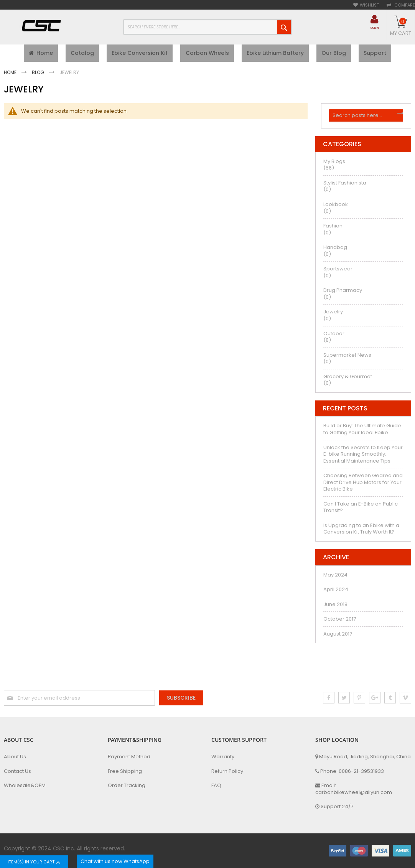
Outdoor (334, 335)
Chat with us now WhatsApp (115, 861)
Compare (404, 5)
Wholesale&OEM (25, 786)
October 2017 (340, 621)
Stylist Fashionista (345, 185)
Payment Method (129, 757)
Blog (39, 74)
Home (11, 74)
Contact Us (17, 771)
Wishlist (369, 5)
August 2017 (338, 636)
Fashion (333, 228)
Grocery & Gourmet (348, 378)
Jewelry (333, 314)
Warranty (223, 757)
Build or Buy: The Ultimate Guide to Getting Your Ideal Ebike (362, 431)
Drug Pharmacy (343, 292)
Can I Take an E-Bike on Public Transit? (361, 509)
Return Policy (227, 771)
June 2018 (335, 606)
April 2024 (336, 592)
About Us (15, 757)
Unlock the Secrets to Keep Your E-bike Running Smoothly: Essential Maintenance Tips (363, 456)
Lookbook (336, 207)
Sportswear (338, 271)
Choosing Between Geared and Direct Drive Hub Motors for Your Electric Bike (363, 484)
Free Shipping (125, 771)
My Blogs (334, 163)
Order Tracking (127, 786)
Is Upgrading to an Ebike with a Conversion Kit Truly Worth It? (361, 531)
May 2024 (335, 577)
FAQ (216, 786)
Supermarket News (347, 357)
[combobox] (207, 27)
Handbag (335, 250)
